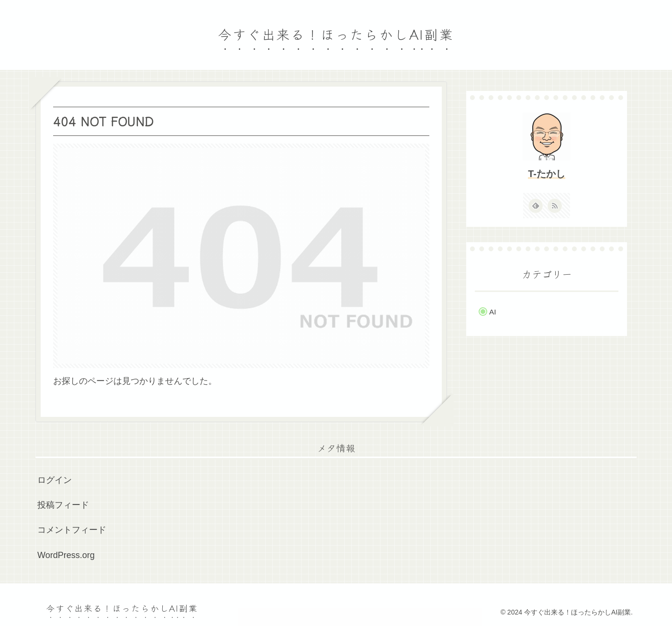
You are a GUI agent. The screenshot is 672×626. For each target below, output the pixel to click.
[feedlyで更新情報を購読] (536, 206)
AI (493, 312)
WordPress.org (66, 555)
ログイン (55, 480)
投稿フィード (63, 505)
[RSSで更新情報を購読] (555, 206)
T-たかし (547, 174)
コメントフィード (72, 530)
